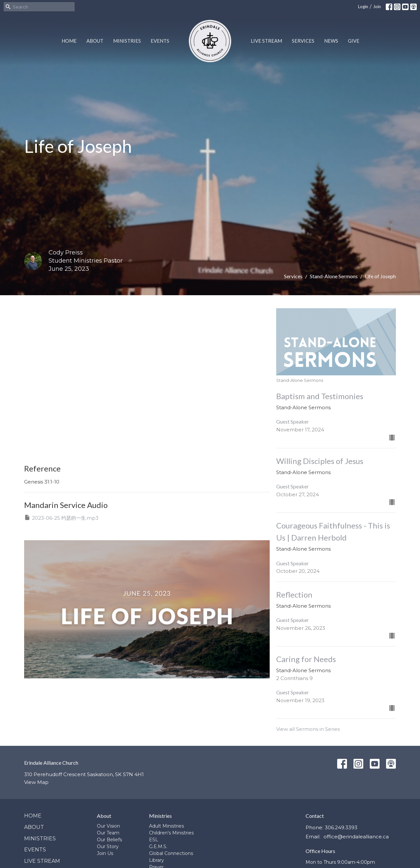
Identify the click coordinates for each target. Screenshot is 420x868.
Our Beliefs (109, 840)
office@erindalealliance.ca (356, 837)
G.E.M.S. (158, 846)
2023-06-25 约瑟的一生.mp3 (61, 518)
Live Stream (266, 41)
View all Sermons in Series (308, 729)
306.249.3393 (341, 827)
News (331, 41)
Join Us (105, 853)
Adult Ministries (166, 826)
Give (354, 41)
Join (377, 7)
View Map (36, 782)
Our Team (108, 833)
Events (160, 41)
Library (157, 860)
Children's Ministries (171, 833)
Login (363, 7)
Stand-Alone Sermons (334, 276)
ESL (154, 840)
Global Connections (171, 853)
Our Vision (108, 826)
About (95, 41)
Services (303, 41)
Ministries (127, 41)
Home (69, 41)
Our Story (108, 846)
